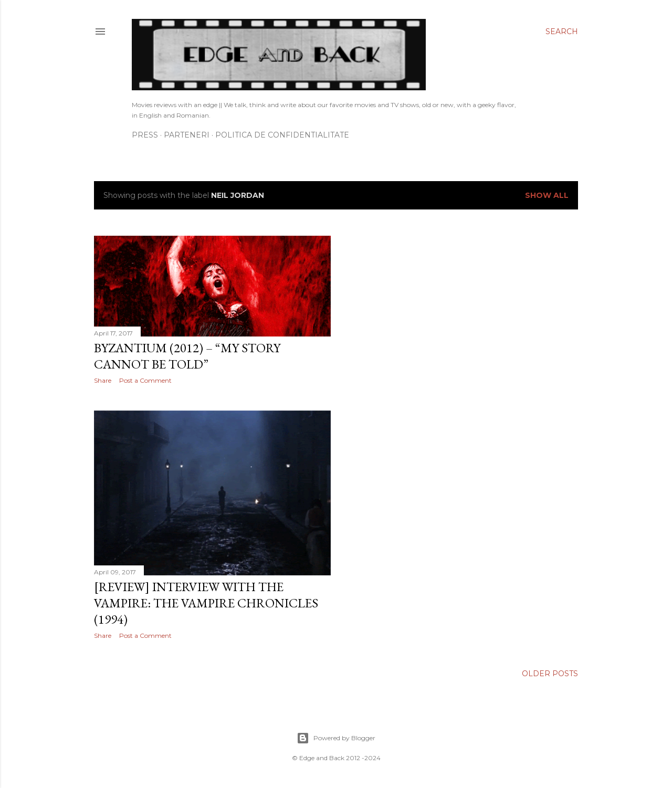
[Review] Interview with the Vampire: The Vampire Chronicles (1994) (206, 603)
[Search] (562, 31)
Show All (547, 195)
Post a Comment (145, 380)
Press (145, 135)
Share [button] (103, 380)
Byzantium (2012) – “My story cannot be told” (187, 356)
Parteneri (187, 135)
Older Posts (550, 674)
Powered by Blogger (336, 738)
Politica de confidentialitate (282, 135)
